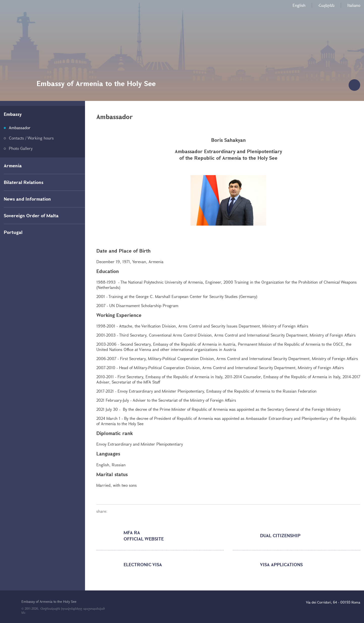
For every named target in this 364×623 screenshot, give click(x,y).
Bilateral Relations (24, 182)
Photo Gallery (21, 148)
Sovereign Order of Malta (31, 215)
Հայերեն (326, 5)
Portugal (13, 232)
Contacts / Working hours (31, 138)
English (299, 5)
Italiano (354, 5)
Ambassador (20, 128)
